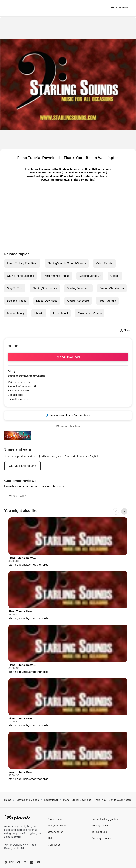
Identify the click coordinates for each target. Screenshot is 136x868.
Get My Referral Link (22, 466)
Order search (56, 811)
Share (125, 330)
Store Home (120, 8)
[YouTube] (39, 841)
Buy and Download (68, 357)
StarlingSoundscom (45, 288)
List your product (58, 804)
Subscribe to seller (19, 391)
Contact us (54, 823)
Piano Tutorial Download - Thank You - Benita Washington (97, 779)
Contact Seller (16, 395)
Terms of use (99, 811)
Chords (39, 313)
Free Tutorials (107, 301)
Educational (61, 313)
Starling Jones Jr (90, 276)
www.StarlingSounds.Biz (56, 180)
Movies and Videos (90, 313)
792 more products (19, 382)
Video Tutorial (104, 263)
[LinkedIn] (32, 841)
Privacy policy (100, 804)
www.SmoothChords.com (45, 172)
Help (51, 817)
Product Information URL (22, 386)
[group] (68, 542)
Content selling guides (105, 798)
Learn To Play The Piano (22, 263)
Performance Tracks (57, 276)
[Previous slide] (116, 511)
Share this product (19, 399)
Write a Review (18, 496)
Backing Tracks (17, 301)
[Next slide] (124, 511)
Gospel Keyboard (78, 301)
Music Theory (16, 313)
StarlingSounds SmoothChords (67, 263)
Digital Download (47, 301)
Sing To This (15, 288)
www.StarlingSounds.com (43, 176)
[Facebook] (19, 841)
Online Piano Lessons (21, 276)
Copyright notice (101, 817)
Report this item (68, 426)
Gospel (115, 276)
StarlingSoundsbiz (78, 288)
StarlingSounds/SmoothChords (26, 376)
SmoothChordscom (112, 288)
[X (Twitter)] (25, 841)
